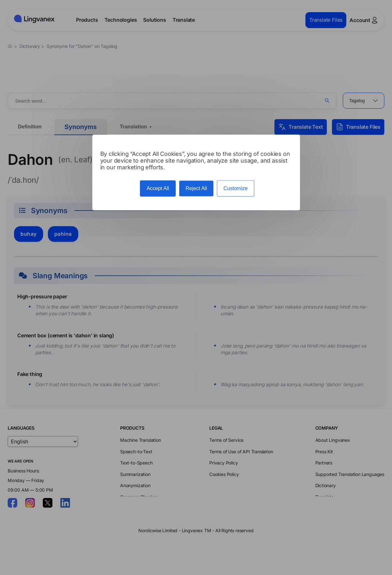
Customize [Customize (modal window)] (236, 188)
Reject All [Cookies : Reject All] (196, 188)
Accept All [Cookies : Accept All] (158, 188)
